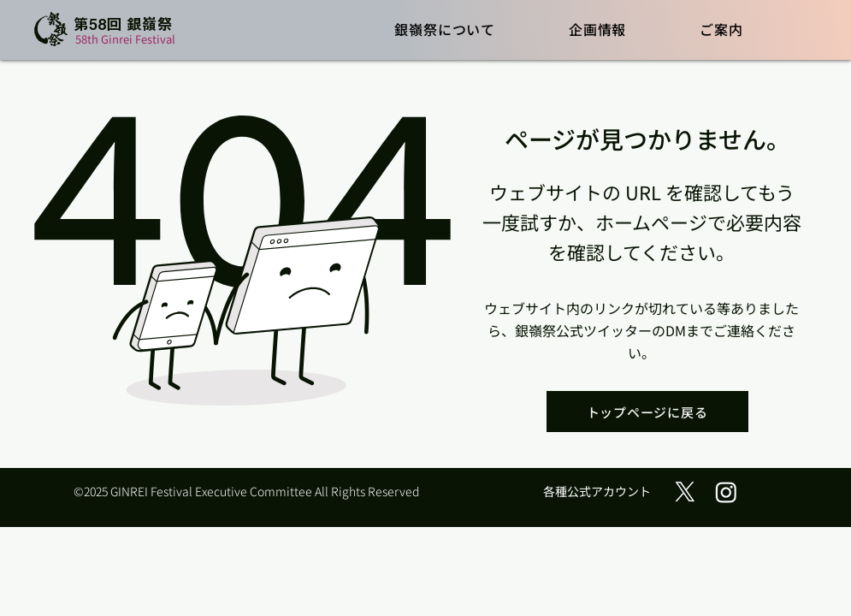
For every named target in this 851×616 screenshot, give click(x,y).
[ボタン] (109, 30)
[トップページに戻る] (647, 412)
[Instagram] (726, 492)
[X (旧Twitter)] (685, 492)
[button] (446, 29)
